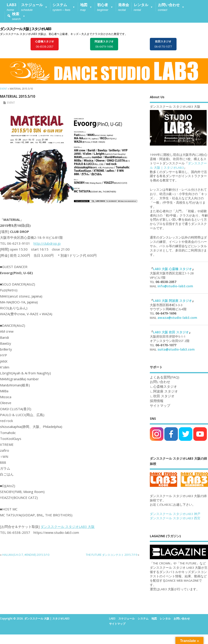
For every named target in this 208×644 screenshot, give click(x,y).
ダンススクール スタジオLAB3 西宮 (175, 518)
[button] (34, 7)
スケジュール (127, 618)
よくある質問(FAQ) (165, 377)
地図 (154, 618)
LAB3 (112, 618)
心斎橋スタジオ (165, 386)
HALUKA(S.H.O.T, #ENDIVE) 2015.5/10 (26, 555)
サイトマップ (160, 405)
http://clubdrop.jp (47, 243)
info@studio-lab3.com (175, 286)
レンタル (165, 618)
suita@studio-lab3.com (176, 349)
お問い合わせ (182, 618)
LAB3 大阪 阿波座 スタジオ (172, 301)
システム (143, 618)
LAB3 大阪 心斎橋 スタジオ (172, 269)
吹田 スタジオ (164, 396)
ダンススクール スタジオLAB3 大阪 (68, 527)
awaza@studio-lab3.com (177, 318)
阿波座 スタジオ (166, 391)
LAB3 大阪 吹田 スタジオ (171, 332)
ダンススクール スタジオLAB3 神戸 (175, 514)
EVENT (11, 103)
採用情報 (157, 401)
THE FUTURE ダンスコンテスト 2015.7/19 (111, 555)
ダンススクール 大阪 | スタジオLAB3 (25, 29)
